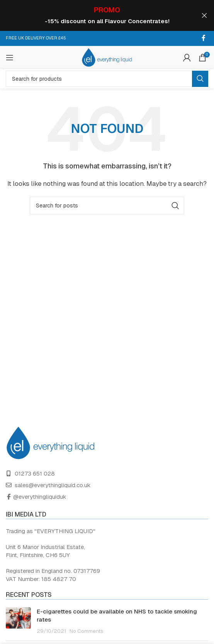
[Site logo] (107, 57)
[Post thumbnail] (18, 621)
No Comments (87, 630)
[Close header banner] (204, 15)
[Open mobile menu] (10, 57)
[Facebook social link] (204, 38)
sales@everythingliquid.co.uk (53, 485)
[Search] (107, 78)
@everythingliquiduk (40, 496)
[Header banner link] (95, 15)
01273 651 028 (35, 473)
